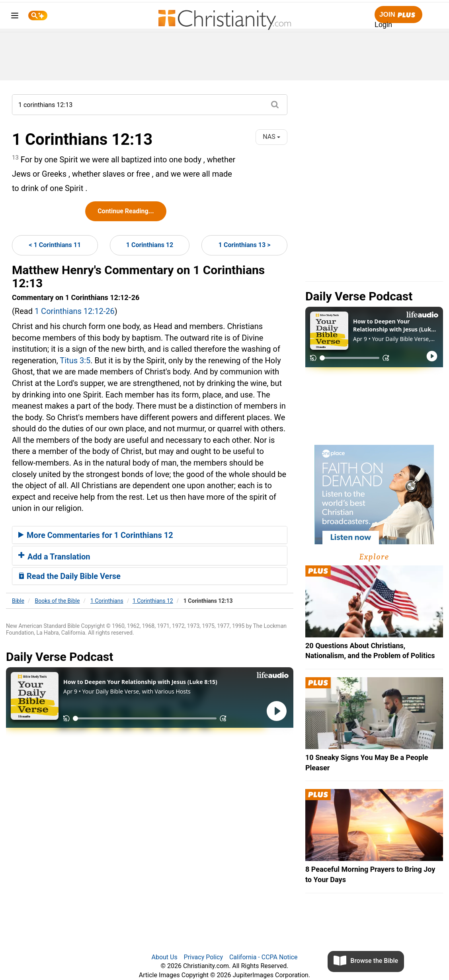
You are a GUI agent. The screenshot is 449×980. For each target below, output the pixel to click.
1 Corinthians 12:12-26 (75, 311)
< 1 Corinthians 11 (55, 245)
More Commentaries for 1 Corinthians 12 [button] (96, 535)
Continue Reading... (126, 211)
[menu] (15, 17)
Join (398, 15)
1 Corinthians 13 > (245, 245)
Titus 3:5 (75, 360)
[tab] (150, 535)
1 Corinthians (107, 601)
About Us (164, 957)
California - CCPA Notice (264, 957)
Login (383, 25)
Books (58, 601)
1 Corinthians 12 (150, 245)
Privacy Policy (204, 957)
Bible (18, 601)
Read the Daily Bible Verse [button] (69, 576)
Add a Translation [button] (54, 557)
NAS (271, 137)
